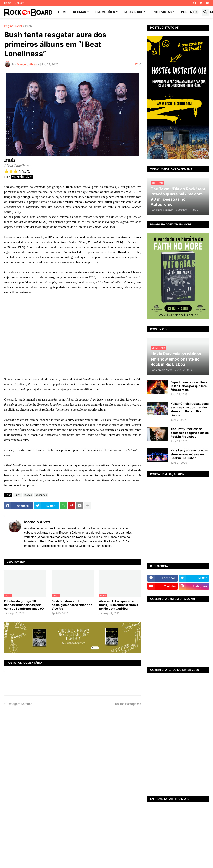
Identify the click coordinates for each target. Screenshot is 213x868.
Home (8, 3)
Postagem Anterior (19, 704)
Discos (28, 495)
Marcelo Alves (37, 522)
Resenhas (41, 495)
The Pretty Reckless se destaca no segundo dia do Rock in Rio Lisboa (190, 433)
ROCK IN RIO (133, 12)
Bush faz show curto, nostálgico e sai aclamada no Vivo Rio (72, 605)
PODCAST (188, 12)
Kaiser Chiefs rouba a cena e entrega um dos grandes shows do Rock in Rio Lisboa (190, 409)
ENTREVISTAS (162, 12)
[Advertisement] (178, 763)
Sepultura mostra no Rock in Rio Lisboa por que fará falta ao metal (189, 386)
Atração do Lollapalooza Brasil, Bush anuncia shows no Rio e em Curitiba (119, 605)
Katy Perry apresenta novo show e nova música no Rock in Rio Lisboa (189, 454)
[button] (195, 12)
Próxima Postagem (126, 704)
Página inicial (13, 26)
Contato (19, 3)
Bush (28, 26)
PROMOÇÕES (105, 12)
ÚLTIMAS (79, 12)
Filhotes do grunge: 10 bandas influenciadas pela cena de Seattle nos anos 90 (24, 605)
